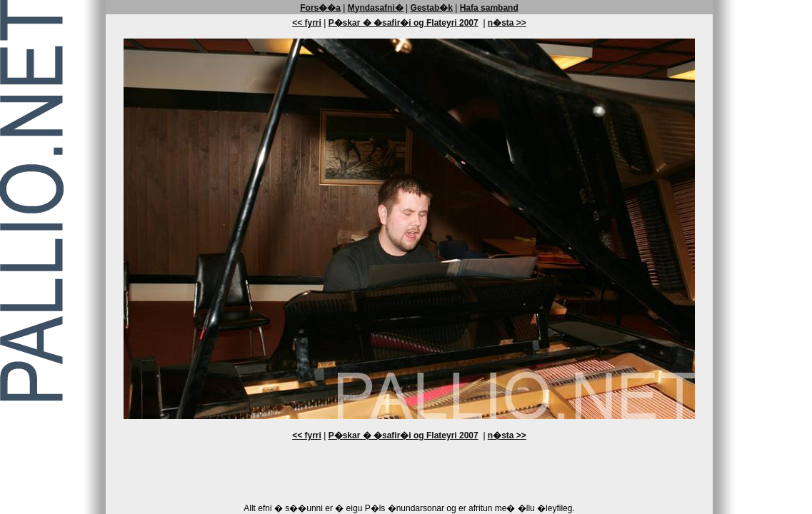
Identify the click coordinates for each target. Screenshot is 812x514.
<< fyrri (307, 23)
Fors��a (320, 8)
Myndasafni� (376, 8)
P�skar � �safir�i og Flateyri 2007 (404, 23)
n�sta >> (507, 23)
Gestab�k (432, 8)
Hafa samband (489, 8)
